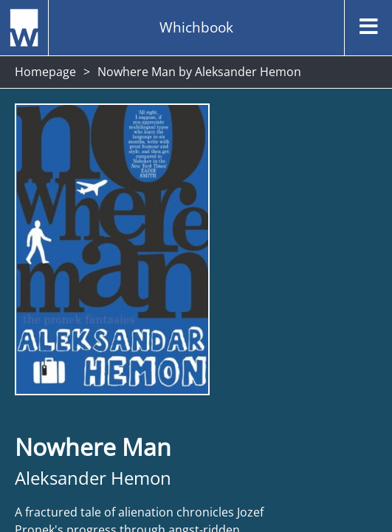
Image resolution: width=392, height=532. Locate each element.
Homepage (45, 72)
